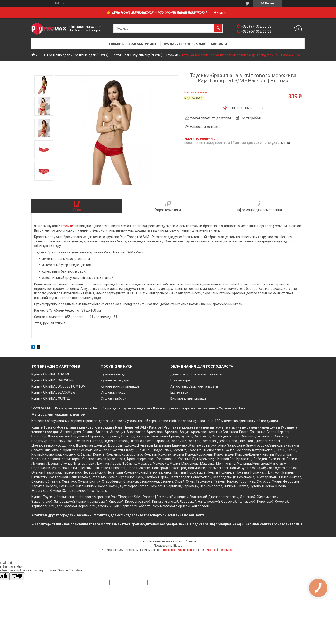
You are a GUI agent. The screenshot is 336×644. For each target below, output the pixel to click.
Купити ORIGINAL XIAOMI (50, 374)
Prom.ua (190, 541)
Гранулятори (180, 380)
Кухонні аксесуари (115, 380)
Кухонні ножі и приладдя (120, 386)
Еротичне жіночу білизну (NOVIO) (137, 55)
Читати (220, 12)
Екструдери (179, 392)
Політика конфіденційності (217, 550)
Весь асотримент (143, 44)
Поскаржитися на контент (180, 550)
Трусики (172, 55)
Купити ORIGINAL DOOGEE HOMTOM (59, 386)
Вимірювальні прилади (188, 398)
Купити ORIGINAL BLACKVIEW (53, 392)
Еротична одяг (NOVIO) (91, 55)
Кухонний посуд (113, 374)
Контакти (219, 44)
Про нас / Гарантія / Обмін (184, 44)
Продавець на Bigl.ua (168, 546)
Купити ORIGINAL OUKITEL (51, 398)
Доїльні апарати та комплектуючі (196, 374)
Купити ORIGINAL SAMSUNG (52, 380)
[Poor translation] (17, 576)
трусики (67, 226)
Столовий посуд (113, 392)
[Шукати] (218, 28)
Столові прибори (114, 398)
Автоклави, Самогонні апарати (194, 386)
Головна (116, 44)
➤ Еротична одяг (57, 55)
